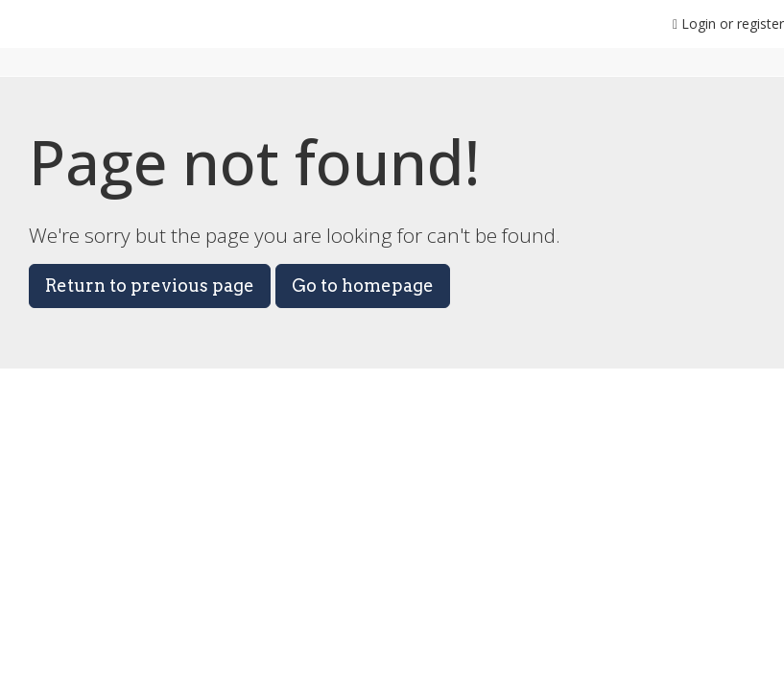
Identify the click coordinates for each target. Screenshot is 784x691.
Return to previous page (150, 286)
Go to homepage (363, 286)
